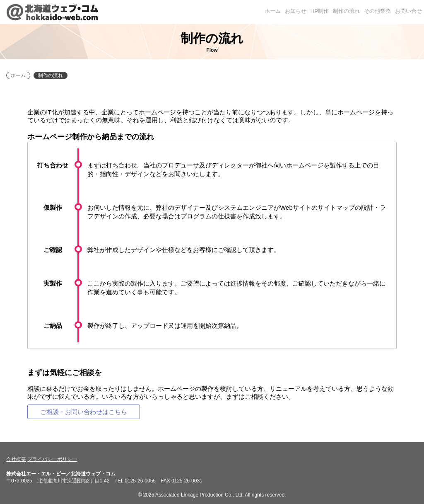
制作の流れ (346, 11)
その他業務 (377, 11)
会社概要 (16, 459)
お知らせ (296, 11)
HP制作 (320, 11)
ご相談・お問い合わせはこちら (84, 412)
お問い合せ (408, 11)
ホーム (273, 11)
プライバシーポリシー (52, 459)
